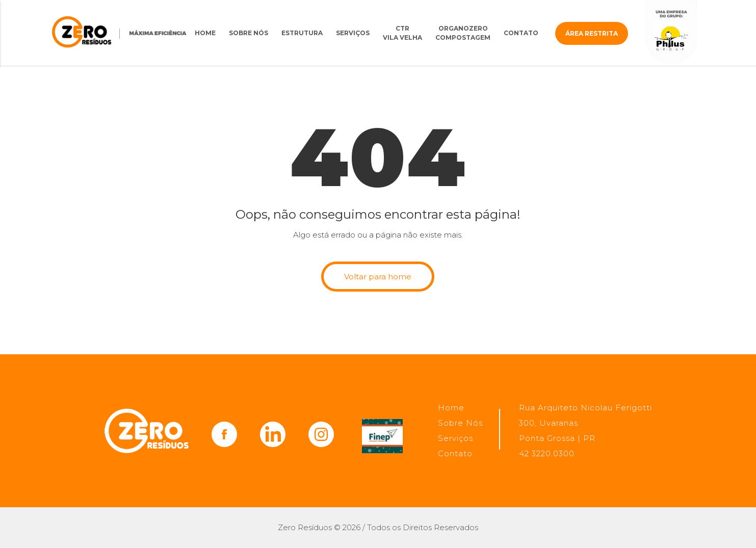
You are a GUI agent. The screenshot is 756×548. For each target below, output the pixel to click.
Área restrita (592, 33)
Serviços (353, 33)
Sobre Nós (249, 33)
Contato (521, 33)
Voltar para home (378, 277)
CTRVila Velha (402, 33)
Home (205, 33)
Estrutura (302, 33)
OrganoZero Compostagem (463, 33)
